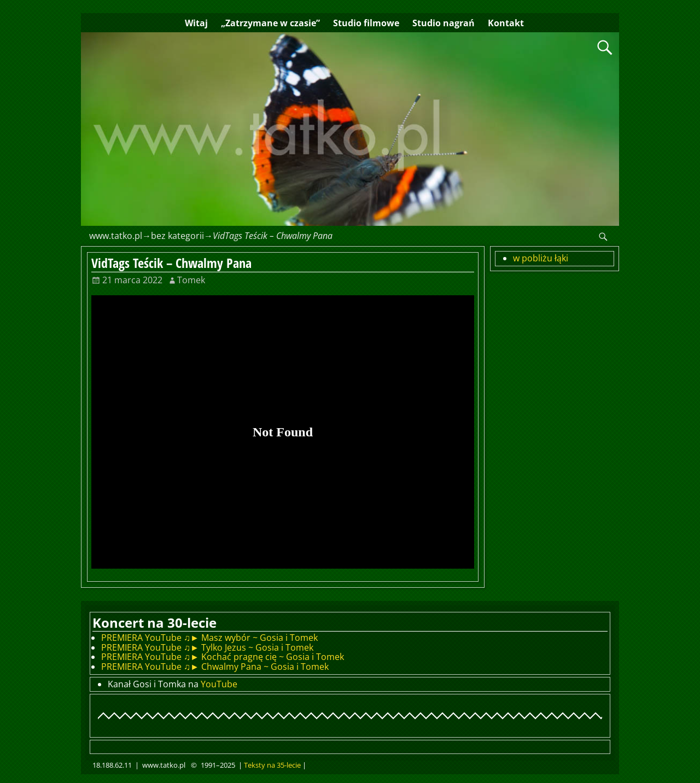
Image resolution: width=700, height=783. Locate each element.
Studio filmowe (366, 23)
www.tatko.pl (116, 236)
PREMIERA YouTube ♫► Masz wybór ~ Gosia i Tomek (209, 638)
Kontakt (506, 23)
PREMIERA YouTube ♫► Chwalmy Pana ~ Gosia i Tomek (215, 667)
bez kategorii (177, 236)
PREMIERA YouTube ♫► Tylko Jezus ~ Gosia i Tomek (207, 647)
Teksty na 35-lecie (272, 765)
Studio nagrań (444, 23)
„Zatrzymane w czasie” (270, 23)
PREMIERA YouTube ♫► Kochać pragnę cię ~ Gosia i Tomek (223, 657)
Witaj (196, 23)
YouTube (219, 684)
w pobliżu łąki (541, 258)
